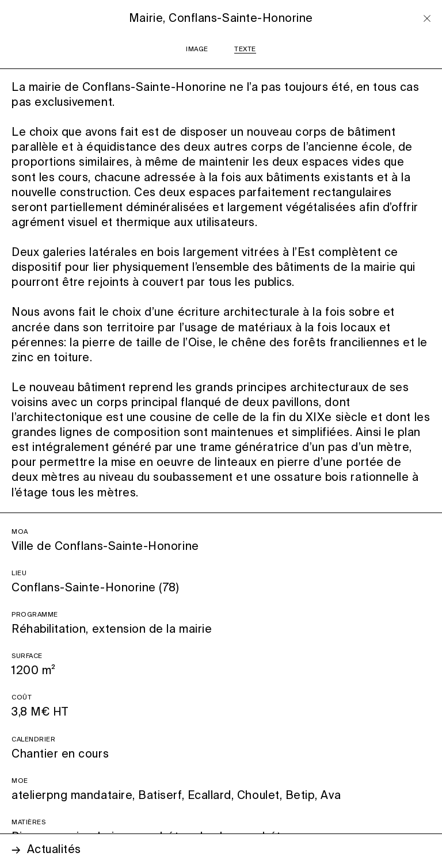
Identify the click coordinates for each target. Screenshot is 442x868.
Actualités (54, 850)
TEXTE (245, 49)
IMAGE (197, 49)
